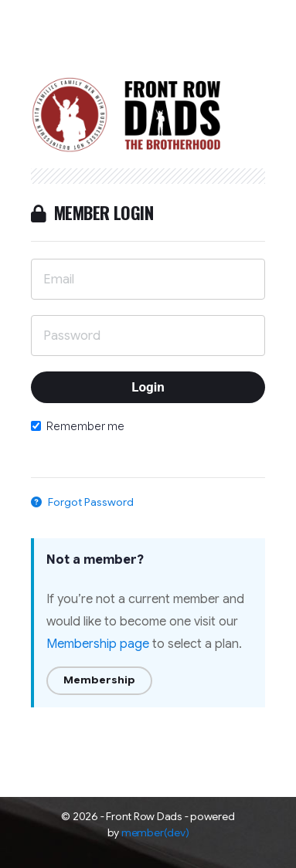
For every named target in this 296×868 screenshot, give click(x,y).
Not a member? (95, 560)
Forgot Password (82, 502)
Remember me (78, 426)
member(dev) (155, 832)
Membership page (98, 644)
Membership (99, 680)
